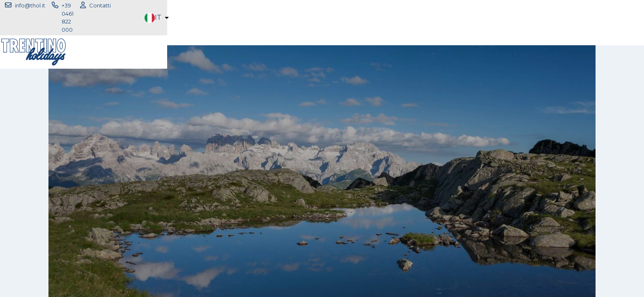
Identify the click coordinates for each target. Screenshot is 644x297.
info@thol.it (181, 6)
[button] (582, 7)
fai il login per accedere (322, 171)
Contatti (285, 6)
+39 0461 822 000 (236, 6)
